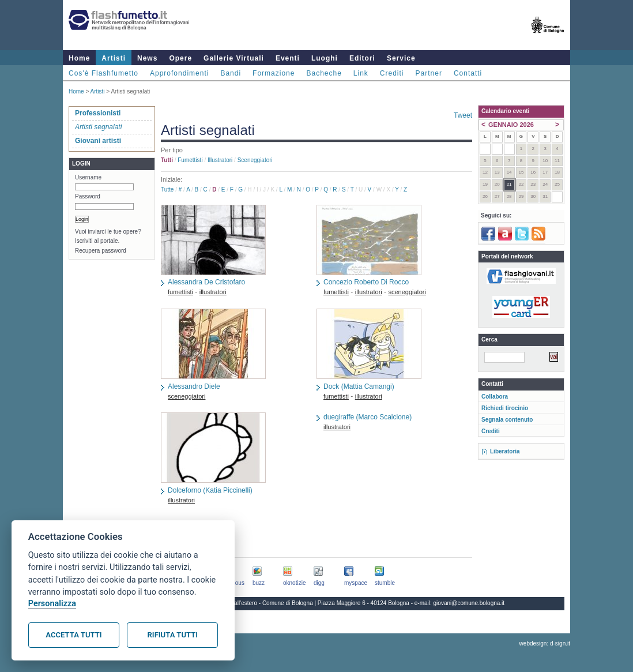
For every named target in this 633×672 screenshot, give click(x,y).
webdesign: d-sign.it (545, 643)
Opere (180, 58)
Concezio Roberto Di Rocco (366, 282)
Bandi (231, 73)
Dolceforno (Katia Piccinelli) (210, 490)
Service (401, 58)
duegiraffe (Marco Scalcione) (368, 417)
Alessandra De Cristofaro (206, 282)
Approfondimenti (179, 73)
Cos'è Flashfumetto (103, 73)
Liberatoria (505, 451)
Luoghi (325, 58)
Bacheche (324, 73)
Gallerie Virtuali (234, 58)
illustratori (220, 160)
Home (79, 58)
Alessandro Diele (194, 386)
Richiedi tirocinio (505, 408)
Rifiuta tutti (173, 635)
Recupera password (101, 251)
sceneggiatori (255, 160)
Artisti (114, 58)
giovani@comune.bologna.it (469, 603)
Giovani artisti (98, 141)
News (147, 58)
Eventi (288, 58)
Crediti (392, 73)
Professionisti (98, 113)
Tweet (463, 115)
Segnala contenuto (507, 420)
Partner (429, 73)
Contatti (468, 73)
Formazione (274, 73)
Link (361, 73)
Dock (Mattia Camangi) (359, 386)
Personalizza (52, 604)
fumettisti (190, 160)
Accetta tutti (74, 635)
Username (88, 177)
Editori (362, 58)
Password (88, 196)
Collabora (495, 397)
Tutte (167, 189)
